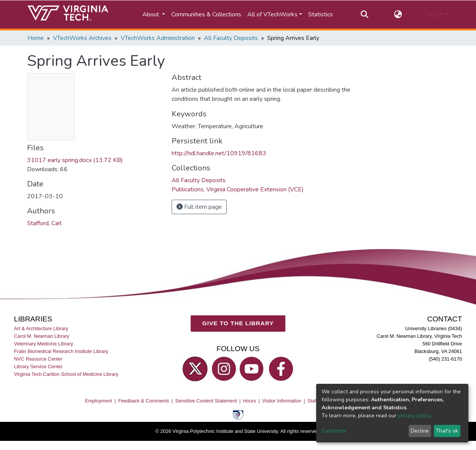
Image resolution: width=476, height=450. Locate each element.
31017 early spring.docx (75, 160)
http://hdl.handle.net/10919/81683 (219, 153)
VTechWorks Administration (158, 38)
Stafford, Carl (44, 223)
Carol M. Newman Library (42, 336)
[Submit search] (365, 14)
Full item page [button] (199, 207)
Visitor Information (282, 401)
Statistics (321, 14)
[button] (398, 14)
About (151, 14)
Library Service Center (38, 367)
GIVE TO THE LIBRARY (238, 323)
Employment (98, 401)
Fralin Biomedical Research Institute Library (61, 351)
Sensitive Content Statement (206, 401)
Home (36, 38)
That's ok (447, 431)
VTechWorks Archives (82, 38)
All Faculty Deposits (231, 38)
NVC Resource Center (38, 359)
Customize (334, 431)
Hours (250, 401)
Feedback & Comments (144, 401)
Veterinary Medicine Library (44, 344)
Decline (420, 431)
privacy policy (414, 416)
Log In (435, 14)
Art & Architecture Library (41, 328)
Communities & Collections (206, 14)
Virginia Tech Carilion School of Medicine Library (66, 374)
